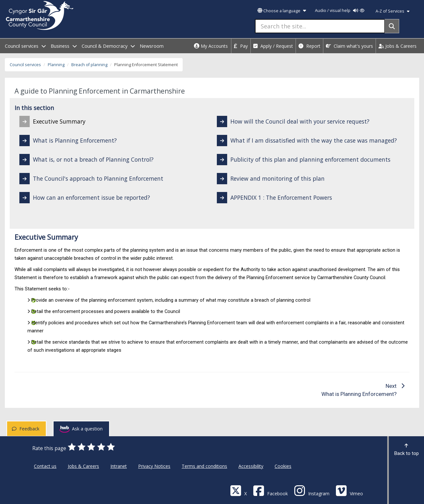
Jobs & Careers (398, 46)
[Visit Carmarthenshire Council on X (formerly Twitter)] (238, 490)
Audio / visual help (340, 10)
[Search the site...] (320, 26)
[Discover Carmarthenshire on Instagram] (312, 490)
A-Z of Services (393, 11)
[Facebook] (270, 490)
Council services (25, 65)
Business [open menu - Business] (64, 46)
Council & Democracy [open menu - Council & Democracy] (108, 46)
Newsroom (152, 46)
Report (309, 46)
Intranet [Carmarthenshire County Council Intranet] (119, 466)
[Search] (392, 26)
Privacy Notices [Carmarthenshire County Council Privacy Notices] (154, 466)
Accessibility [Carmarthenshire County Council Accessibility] (251, 466)
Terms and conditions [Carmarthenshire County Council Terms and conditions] (204, 466)
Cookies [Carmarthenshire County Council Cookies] (283, 466)
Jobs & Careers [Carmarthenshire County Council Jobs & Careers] (83, 466)
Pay (241, 46)
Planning (56, 65)
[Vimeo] (349, 490)
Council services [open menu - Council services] (25, 46)
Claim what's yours (349, 46)
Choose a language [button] (282, 11)
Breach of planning (89, 65)
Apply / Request (273, 46)
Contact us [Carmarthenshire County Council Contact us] (45, 466)
